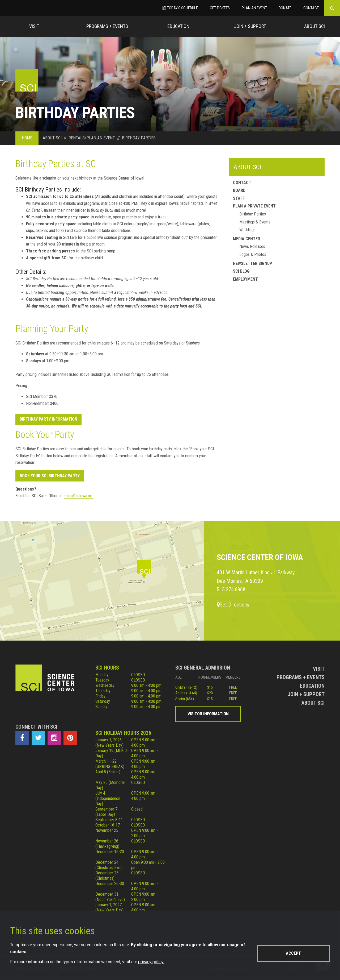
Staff (239, 198)
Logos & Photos (253, 254)
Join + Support (250, 26)
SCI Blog (241, 271)
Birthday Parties (253, 214)
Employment (245, 279)
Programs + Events (107, 26)
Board (239, 190)
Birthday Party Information (48, 419)
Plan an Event (254, 8)
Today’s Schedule (180, 8)
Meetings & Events (255, 222)
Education (178, 26)
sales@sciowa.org (79, 496)
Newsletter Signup (252, 263)
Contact (311, 8)
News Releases (252, 246)
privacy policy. (151, 962)
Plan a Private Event (254, 206)
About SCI (247, 167)
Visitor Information (208, 714)
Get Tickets (220, 8)
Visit (34, 26)
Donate (285, 8)
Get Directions (233, 605)
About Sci (314, 26)
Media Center (246, 239)
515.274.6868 (231, 589)
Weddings (247, 230)
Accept (293, 953)
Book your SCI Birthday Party (50, 476)
